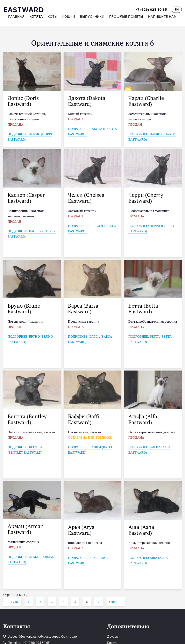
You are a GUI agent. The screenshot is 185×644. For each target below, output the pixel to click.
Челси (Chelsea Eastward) (86, 198)
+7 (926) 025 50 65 (151, 10)
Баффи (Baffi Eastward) (83, 419)
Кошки (69, 17)
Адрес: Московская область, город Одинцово (42, 636)
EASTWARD (24, 10)
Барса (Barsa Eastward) (83, 309)
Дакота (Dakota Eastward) (87, 101)
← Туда (12, 602)
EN (177, 10)
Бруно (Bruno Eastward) (24, 309)
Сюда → (115, 602)
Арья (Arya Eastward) (81, 530)
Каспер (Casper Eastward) (26, 198)
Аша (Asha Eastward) (141, 530)
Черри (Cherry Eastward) (146, 198)
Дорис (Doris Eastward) (23, 101)
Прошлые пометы (126, 17)
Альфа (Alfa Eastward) (143, 419)
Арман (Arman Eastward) (26, 529)
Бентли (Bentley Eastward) (27, 419)
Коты (53, 17)
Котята (36, 17)
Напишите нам (162, 17)
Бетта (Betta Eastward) (143, 309)
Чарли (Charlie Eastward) (146, 101)
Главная (16, 17)
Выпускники (92, 17)
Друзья (112, 636)
